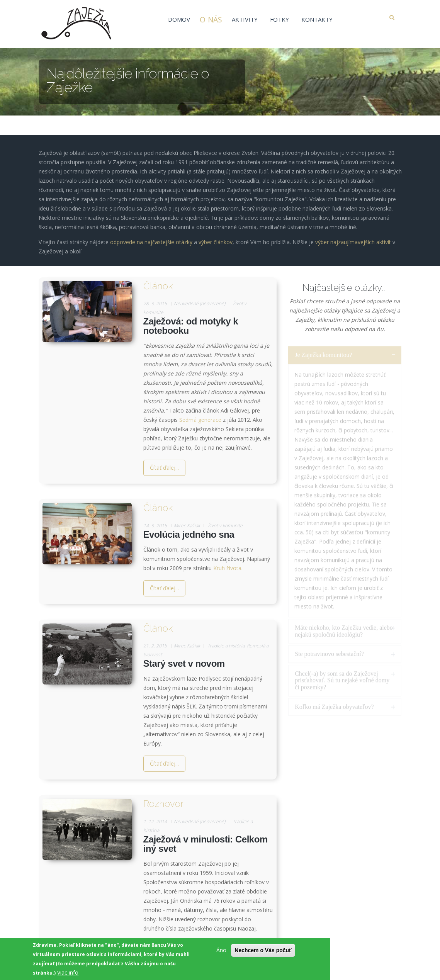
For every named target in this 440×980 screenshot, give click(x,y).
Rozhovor (163, 804)
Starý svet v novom (184, 663)
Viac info (68, 973)
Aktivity (245, 19)
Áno (221, 951)
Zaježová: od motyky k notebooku (191, 326)
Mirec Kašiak (187, 526)
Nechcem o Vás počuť (263, 951)
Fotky (279, 19)
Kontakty (317, 19)
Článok (158, 286)
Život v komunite (225, 526)
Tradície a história (226, 646)
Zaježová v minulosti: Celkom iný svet (206, 844)
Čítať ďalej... (164, 468)
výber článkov (216, 236)
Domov (179, 19)
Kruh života (227, 568)
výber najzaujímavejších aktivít (353, 236)
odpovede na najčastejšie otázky (151, 236)
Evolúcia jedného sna (189, 534)
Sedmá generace (200, 420)
